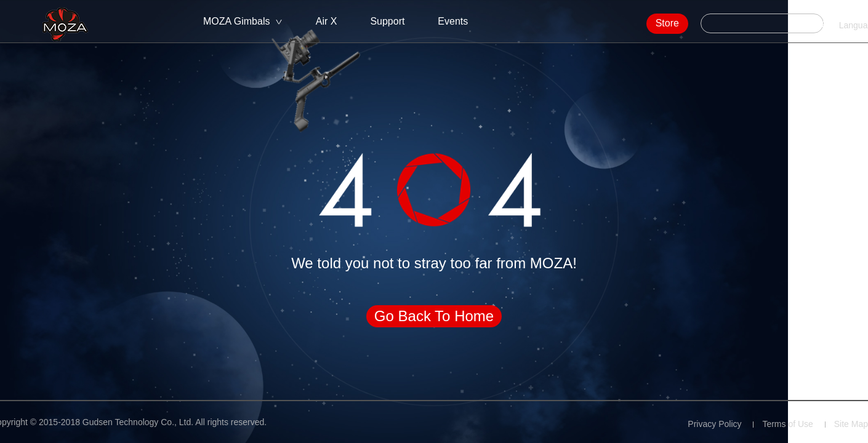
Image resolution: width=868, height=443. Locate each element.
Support (387, 21)
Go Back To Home (434, 316)
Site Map (851, 424)
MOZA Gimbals (236, 21)
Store (635, 23)
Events (453, 21)
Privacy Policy (714, 424)
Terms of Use (787, 424)
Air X (327, 21)
